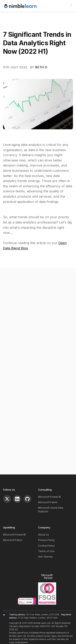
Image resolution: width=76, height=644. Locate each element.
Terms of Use (46, 551)
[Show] (71, 5)
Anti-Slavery (45, 557)
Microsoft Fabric (48, 502)
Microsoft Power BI (49, 497)
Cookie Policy (46, 546)
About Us (44, 535)
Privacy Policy (46, 540)
